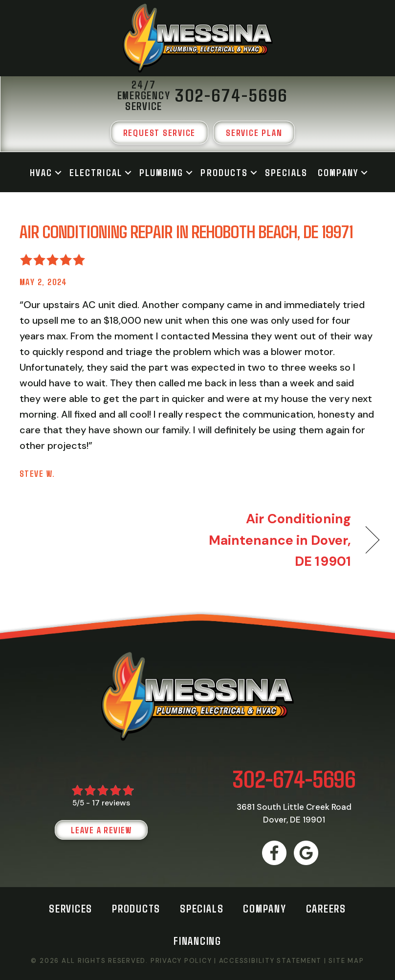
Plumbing (162, 172)
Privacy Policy (181, 961)
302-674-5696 (294, 778)
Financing (197, 940)
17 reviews (111, 803)
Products (224, 172)
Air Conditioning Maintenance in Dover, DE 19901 (280, 540)
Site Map (346, 961)
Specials (286, 172)
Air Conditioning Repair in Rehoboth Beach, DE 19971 (186, 231)
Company (338, 172)
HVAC (41, 172)
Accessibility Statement (270, 961)
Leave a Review (101, 830)
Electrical (96, 172)
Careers (326, 908)
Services (71, 908)
